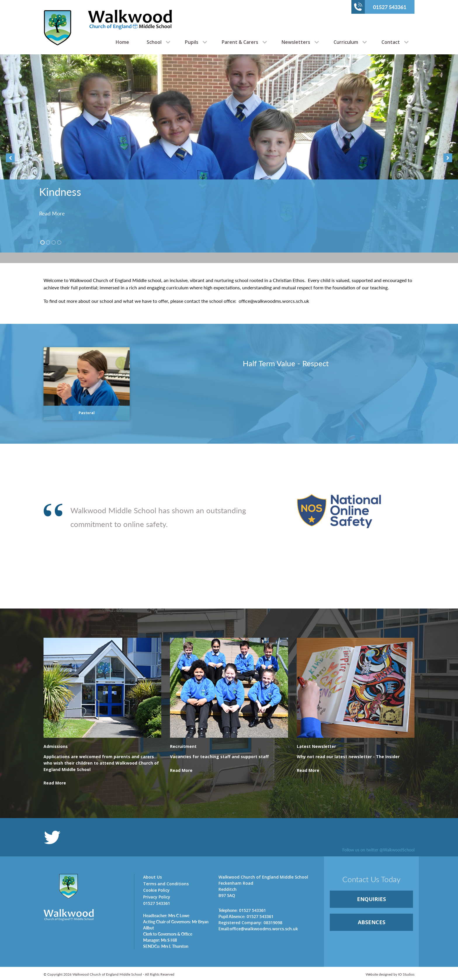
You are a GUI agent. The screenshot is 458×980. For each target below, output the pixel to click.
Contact (391, 42)
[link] (102, 766)
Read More (52, 213)
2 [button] (48, 242)
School (154, 42)
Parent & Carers (240, 42)
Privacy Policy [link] (157, 897)
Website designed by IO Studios (390, 974)
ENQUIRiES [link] (371, 899)
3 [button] (54, 242)
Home (122, 42)
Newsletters (296, 42)
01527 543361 (380, 7)
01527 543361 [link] (242, 910)
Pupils (192, 42)
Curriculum (346, 42)
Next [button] (448, 158)
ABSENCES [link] (372, 922)
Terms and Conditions (166, 884)
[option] (229, 153)
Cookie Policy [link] (156, 890)
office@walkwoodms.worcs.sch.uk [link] (258, 929)
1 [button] (42, 242)
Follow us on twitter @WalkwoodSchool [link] (378, 850)
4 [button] (59, 242)
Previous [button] (10, 158)
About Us (152, 877)
